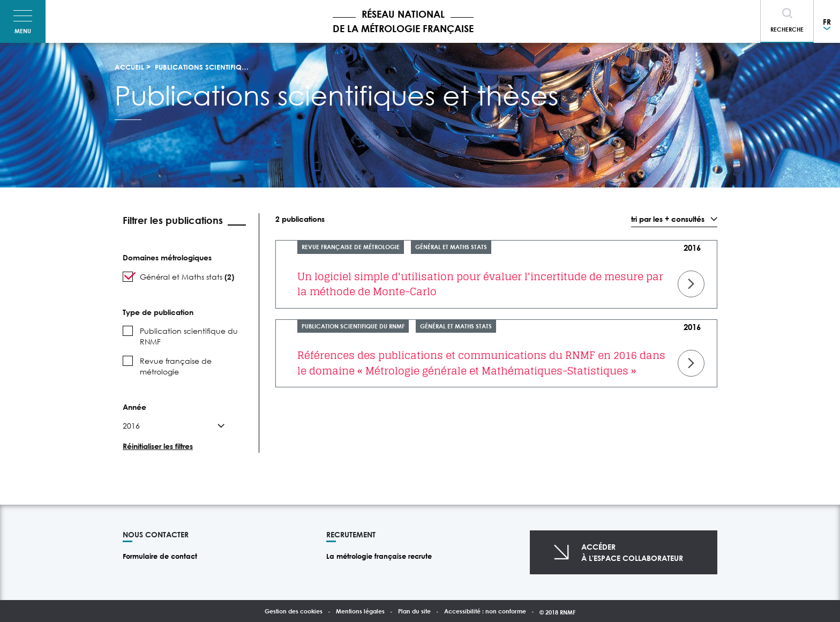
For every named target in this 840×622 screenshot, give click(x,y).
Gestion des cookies (294, 611)
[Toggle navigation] (23, 21)
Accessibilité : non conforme (485, 611)
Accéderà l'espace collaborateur (632, 552)
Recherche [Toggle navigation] (787, 29)
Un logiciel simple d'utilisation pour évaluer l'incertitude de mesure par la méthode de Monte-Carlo (480, 284)
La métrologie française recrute (379, 556)
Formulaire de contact (160, 556)
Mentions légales (360, 611)
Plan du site (414, 611)
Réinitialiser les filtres (158, 446)
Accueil (129, 67)
